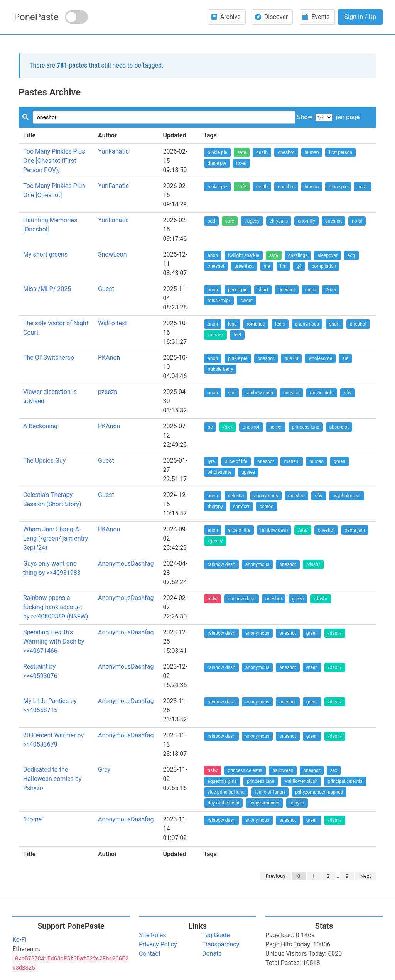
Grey (104, 770)
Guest (106, 289)
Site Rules (152, 935)
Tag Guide (216, 935)
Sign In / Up (360, 17)
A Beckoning (40, 426)
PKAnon (109, 357)
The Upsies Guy (44, 460)
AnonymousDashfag (126, 563)
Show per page (328, 117)
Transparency (221, 944)
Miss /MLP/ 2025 (47, 289)
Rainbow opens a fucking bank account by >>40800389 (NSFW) (56, 607)
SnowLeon (112, 254)
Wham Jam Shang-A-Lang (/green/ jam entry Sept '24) (56, 538)
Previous (276, 876)
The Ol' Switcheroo (49, 357)
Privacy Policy (158, 944)
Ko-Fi (19, 940)
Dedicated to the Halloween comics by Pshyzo (52, 779)
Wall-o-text (112, 323)
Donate (212, 954)
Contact (150, 954)
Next (366, 876)
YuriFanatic (113, 151)
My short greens (45, 254)
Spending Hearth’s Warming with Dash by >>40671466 (54, 641)
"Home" (33, 819)
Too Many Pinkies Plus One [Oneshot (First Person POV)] (54, 161)
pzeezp (108, 392)
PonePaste (36, 17)
